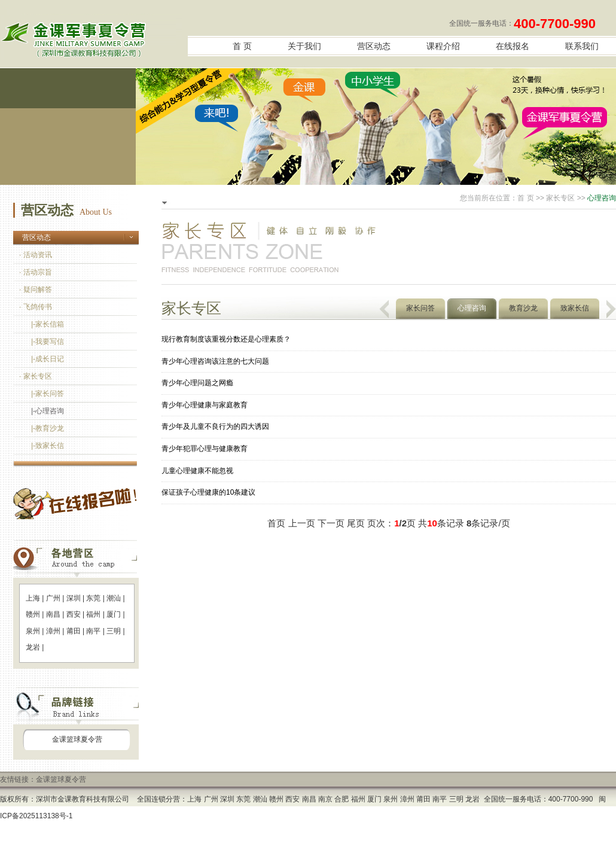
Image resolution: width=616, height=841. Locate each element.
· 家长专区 (36, 376)
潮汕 (114, 598)
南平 (93, 631)
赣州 (33, 614)
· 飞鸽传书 (36, 307)
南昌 (53, 614)
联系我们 (582, 46)
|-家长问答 (48, 394)
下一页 (331, 523)
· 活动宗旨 (36, 272)
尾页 (356, 523)
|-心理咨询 (48, 411)
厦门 (114, 614)
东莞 (93, 598)
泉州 (33, 631)
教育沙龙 (523, 308)
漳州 (53, 631)
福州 (93, 614)
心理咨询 (472, 308)
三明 (114, 631)
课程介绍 (443, 46)
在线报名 (513, 46)
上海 (33, 598)
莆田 (74, 631)
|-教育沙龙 (48, 428)
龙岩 (33, 647)
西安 (74, 614)
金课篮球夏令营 (77, 739)
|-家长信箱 (48, 324)
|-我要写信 (48, 342)
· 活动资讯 (36, 255)
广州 (53, 598)
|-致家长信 (48, 446)
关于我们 (304, 46)
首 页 (242, 46)
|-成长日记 (48, 359)
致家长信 (575, 308)
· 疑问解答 (36, 290)
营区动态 (374, 46)
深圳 (74, 598)
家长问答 (420, 308)
